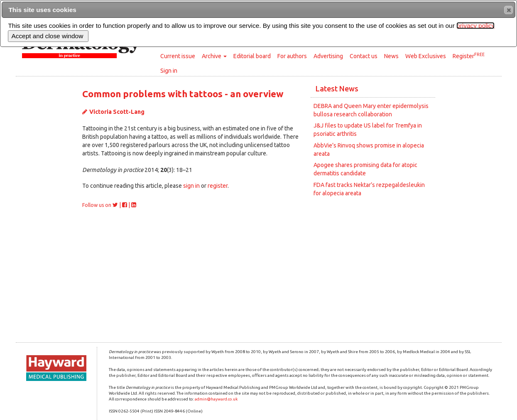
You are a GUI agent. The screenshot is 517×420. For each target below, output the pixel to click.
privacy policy (475, 26)
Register (469, 56)
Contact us (364, 56)
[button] (508, 10)
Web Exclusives (426, 56)
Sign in (169, 71)
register (218, 186)
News (391, 56)
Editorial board (252, 56)
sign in (191, 186)
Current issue (178, 56)
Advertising (328, 56)
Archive (214, 56)
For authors (292, 56)
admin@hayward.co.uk (216, 399)
